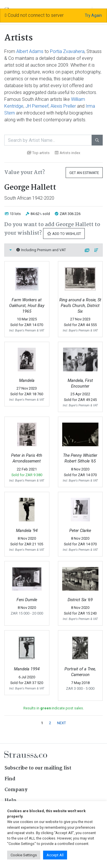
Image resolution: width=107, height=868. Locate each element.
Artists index (67, 153)
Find (10, 779)
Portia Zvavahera (67, 51)
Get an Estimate (84, 173)
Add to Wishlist (64, 234)
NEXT (61, 723)
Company (16, 790)
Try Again (93, 15)
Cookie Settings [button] (24, 855)
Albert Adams (30, 51)
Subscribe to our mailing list (38, 768)
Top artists (38, 153)
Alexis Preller (63, 106)
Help (10, 801)
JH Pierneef (37, 106)
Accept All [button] (55, 855)
